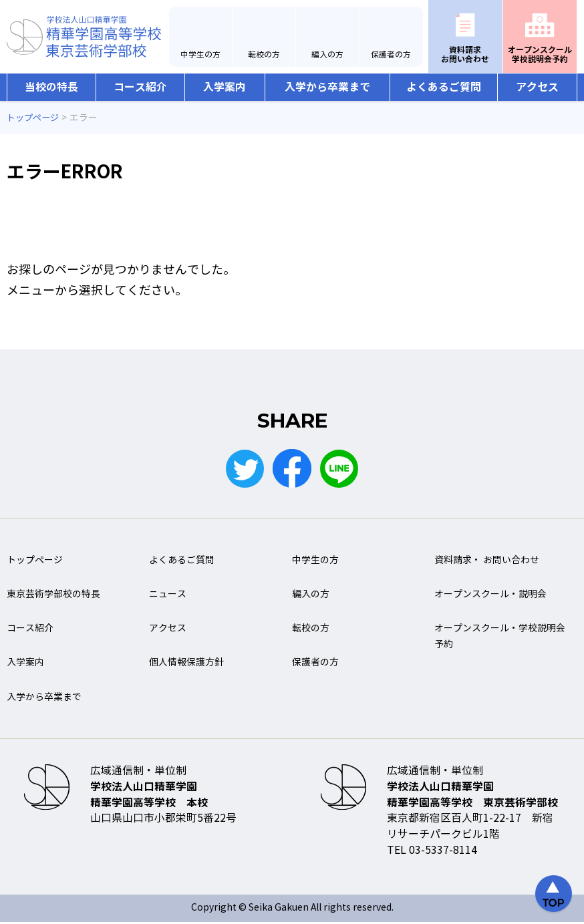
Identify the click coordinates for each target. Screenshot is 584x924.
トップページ (35, 562)
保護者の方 (391, 55)
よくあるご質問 (444, 87)
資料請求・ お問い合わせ (487, 562)
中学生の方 (200, 55)
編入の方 (327, 55)
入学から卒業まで (327, 87)
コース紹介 (140, 87)
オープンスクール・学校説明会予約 (500, 638)
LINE (341, 469)
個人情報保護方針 (186, 664)
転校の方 (264, 55)
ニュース (168, 596)
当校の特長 (51, 87)
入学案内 (225, 87)
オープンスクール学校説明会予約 (540, 54)
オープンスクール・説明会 (490, 596)
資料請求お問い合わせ (465, 54)
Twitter (243, 469)
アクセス (537, 87)
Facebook (292, 469)
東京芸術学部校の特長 (53, 596)
